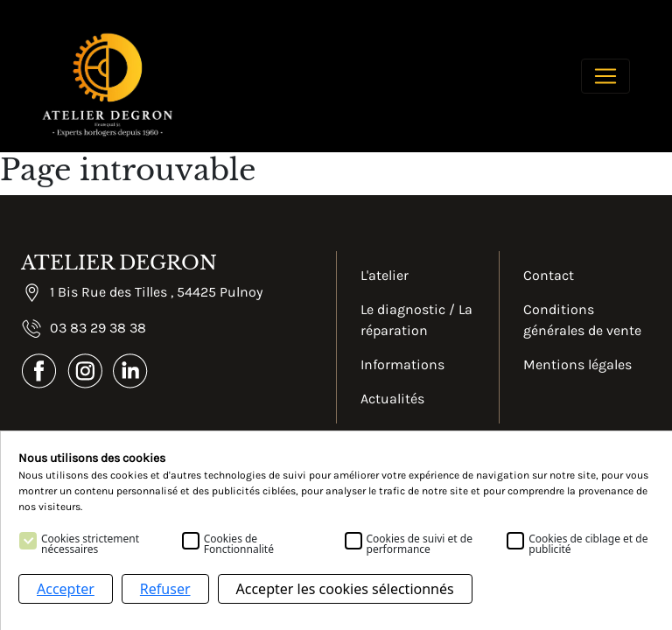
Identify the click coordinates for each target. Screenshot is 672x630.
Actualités (392, 399)
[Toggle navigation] (605, 76)
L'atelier (385, 275)
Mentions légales (577, 364)
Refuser (165, 589)
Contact (549, 275)
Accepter (66, 589)
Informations (402, 364)
